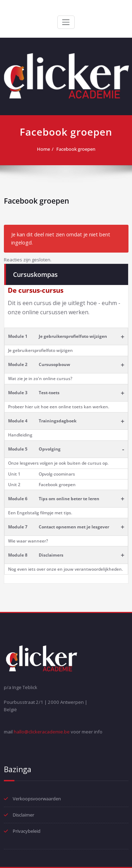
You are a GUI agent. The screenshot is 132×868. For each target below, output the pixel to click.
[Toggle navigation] (66, 22)
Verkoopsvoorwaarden (37, 799)
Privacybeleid (27, 831)
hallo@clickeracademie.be (42, 732)
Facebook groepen (76, 149)
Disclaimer (23, 815)
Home (43, 149)
